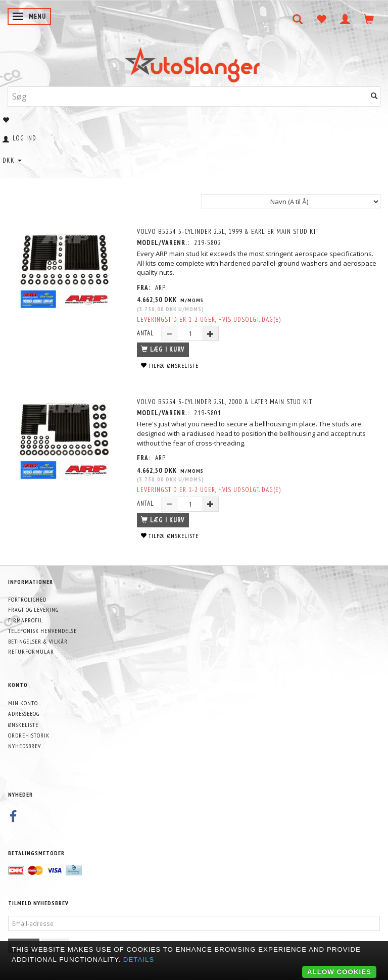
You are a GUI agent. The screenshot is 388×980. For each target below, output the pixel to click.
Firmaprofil (26, 620)
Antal (147, 333)
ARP (160, 288)
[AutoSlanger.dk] (194, 62)
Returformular (31, 651)
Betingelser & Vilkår (38, 641)
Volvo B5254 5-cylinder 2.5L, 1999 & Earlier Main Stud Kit (228, 232)
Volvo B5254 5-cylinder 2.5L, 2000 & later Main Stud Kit (225, 402)
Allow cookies (339, 972)
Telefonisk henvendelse (42, 631)
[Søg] (374, 96)
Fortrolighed (27, 599)
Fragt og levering (33, 609)
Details (139, 960)
